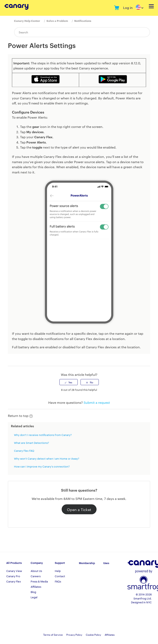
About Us (36, 571)
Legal (34, 597)
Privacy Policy (74, 634)
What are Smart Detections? (32, 443)
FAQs (58, 581)
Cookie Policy (93, 634)
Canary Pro (13, 576)
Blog (33, 592)
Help (58, 571)
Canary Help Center (27, 21)
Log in (128, 8)
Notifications (83, 21)
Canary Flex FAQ (24, 451)
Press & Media (39, 581)
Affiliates (36, 587)
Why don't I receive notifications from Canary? (43, 435)
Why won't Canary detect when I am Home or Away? (47, 458)
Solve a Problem (57, 21)
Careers (36, 576)
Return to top (20, 416)
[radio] (69, 382)
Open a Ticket (79, 509)
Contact (60, 576)
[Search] (82, 32)
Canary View (14, 571)
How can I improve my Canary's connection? (42, 466)
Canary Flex (14, 581)
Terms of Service (53, 634)
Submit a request (97, 402)
